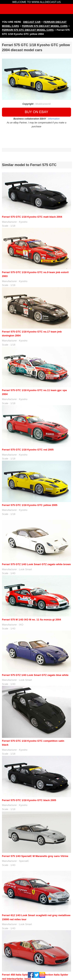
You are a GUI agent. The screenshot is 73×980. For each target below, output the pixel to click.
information (54, 119)
